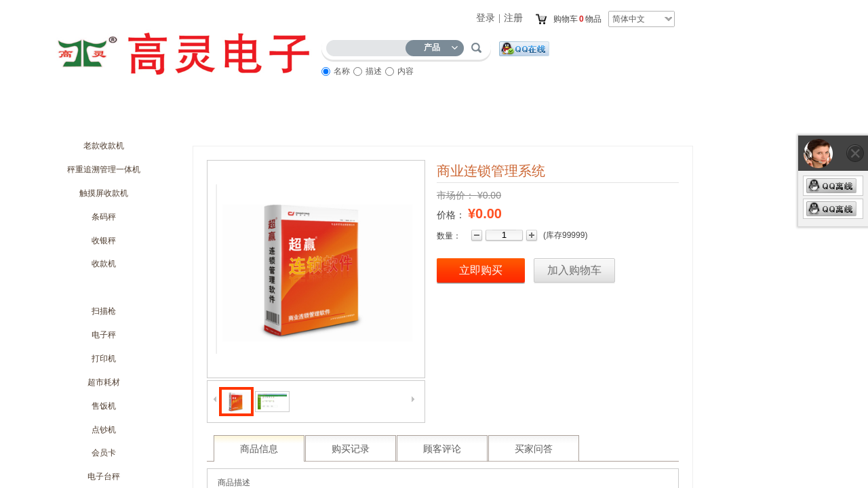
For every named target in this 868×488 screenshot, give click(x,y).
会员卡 (104, 453)
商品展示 (373, 120)
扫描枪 (104, 311)
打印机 (104, 359)
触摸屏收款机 (104, 193)
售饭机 (104, 406)
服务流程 (448, 120)
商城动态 (224, 120)
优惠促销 (298, 120)
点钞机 (104, 430)
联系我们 (597, 120)
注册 (513, 18)
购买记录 (351, 449)
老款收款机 (104, 146)
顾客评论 (442, 449)
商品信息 (259, 449)
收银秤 (104, 241)
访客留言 (522, 120)
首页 (75, 120)
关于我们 (149, 120)
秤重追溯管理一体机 (104, 169)
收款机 (104, 264)
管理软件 (104, 287)
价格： (451, 215)
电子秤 (104, 335)
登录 (486, 18)
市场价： (456, 195)
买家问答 (534, 449)
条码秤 (104, 217)
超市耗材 (104, 382)
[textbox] (369, 46)
